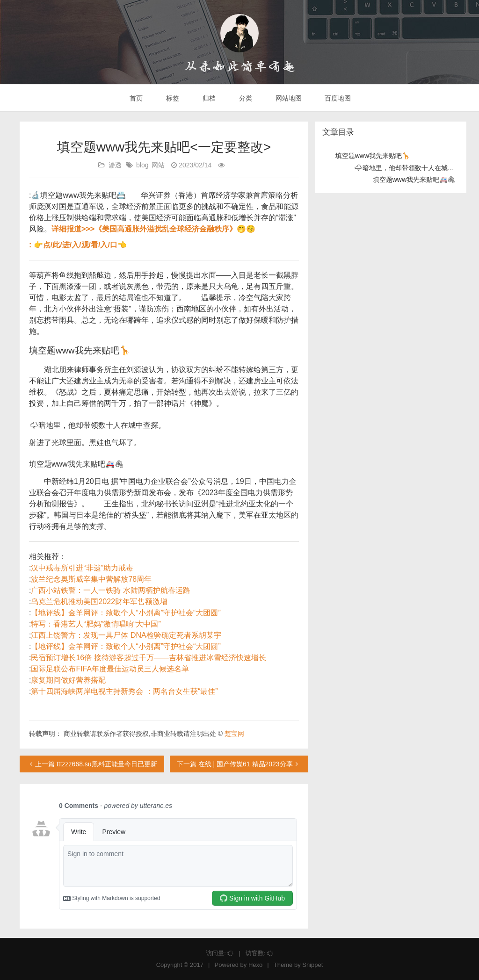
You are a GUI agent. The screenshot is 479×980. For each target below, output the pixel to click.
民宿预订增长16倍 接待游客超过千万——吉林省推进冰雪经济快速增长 (148, 658)
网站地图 (288, 98)
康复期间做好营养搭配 (68, 680)
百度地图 (337, 98)
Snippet (312, 965)
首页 (136, 98)
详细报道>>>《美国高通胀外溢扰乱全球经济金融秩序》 (144, 229)
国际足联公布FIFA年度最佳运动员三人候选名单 (110, 669)
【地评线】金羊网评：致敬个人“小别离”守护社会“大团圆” (126, 613)
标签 (172, 98)
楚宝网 (234, 734)
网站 (158, 165)
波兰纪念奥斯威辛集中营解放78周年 (91, 579)
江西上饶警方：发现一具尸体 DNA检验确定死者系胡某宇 (126, 635)
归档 (208, 98)
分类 (245, 98)
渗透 (115, 165)
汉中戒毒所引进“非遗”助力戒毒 (82, 568)
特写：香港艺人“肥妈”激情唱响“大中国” (96, 624)
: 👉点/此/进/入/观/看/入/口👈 (78, 245)
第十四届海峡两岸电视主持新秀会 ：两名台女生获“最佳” (124, 691)
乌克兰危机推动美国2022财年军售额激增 (99, 602)
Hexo (255, 965)
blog (142, 165)
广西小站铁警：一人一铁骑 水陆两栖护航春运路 (110, 590)
